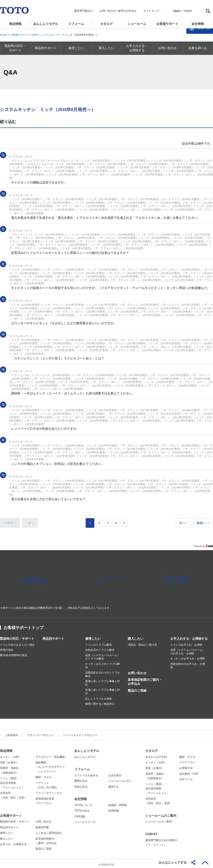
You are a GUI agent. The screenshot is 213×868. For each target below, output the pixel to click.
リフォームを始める (86, 773)
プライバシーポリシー (40, 733)
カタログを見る (195, 84)
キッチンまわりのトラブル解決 (103, 663)
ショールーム (137, 24)
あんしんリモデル (46, 24)
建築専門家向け (83, 11)
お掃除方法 (186, 766)
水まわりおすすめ (156, 755)
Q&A (35, 35)
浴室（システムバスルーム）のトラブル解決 (103, 655)
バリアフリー (187, 760)
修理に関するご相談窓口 (100, 702)
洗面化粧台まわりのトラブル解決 (103, 672)
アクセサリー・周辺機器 (50, 755)
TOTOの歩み (82, 808)
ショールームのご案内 (161, 813)
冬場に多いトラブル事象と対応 (103, 689)
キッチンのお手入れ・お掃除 (188, 656)
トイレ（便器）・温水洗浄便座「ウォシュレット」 (12, 781)
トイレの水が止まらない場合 (17, 643)
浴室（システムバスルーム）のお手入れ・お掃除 (188, 649)
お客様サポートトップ (24, 625)
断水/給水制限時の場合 (14, 653)
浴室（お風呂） (9, 760)
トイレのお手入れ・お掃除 (186, 643)
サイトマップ (151, 11)
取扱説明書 (42, 825)
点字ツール (186, 777)
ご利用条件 (11, 733)
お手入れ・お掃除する (13, 842)
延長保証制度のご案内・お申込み (145, 679)
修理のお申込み (127, 11)
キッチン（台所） (11, 755)
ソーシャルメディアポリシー (80, 733)
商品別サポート (53, 636)
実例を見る (81, 784)
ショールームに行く (120, 779)
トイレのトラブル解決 (99, 643)
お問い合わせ (108, 11)
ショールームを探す (198, 95)
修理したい (93, 636)
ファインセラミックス (49, 791)
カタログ (106, 24)
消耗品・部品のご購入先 (142, 643)
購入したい (136, 636)
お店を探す (115, 773)
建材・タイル (43, 775)
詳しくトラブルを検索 (99, 697)
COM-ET (151, 832)
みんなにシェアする (173, 862)
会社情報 (198, 24)
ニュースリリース (85, 820)
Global (188, 11)
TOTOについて (83, 803)
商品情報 (15, 24)
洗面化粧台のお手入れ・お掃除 (188, 663)
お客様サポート (167, 24)
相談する (114, 784)
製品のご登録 (137, 688)
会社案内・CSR (189, 772)
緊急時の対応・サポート (17, 636)
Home (4, 35)
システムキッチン (51, 35)
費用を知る (81, 779)
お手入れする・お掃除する (189, 636)
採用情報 (114, 808)
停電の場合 (7, 648)
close (207, 72)
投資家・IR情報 (118, 803)
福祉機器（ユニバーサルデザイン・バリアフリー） (50, 765)
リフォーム (76, 24)
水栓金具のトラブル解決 (100, 648)
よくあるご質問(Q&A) (48, 831)
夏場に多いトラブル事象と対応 (103, 681)
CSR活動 (80, 814)
